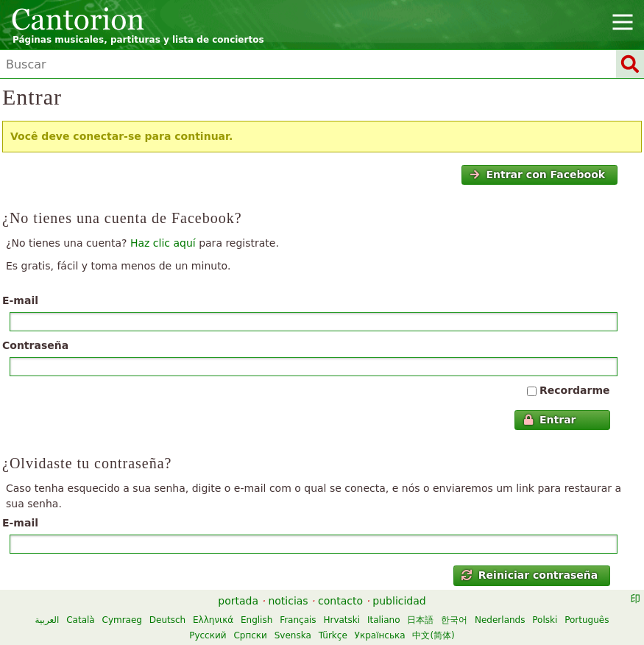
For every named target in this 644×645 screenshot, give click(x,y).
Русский (208, 635)
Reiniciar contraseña (530, 575)
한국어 (454, 620)
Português (587, 620)
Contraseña (35, 345)
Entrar (550, 420)
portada (238, 601)
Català (80, 620)
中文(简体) (433, 635)
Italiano (384, 620)
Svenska (293, 635)
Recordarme (575, 390)
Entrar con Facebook (537, 175)
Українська (380, 635)
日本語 (420, 620)
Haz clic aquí (163, 243)
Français (298, 620)
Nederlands (500, 620)
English (256, 620)
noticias (288, 601)
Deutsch (167, 620)
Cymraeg (122, 620)
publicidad (399, 601)
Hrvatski (342, 620)
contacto (340, 601)
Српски (250, 635)
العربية (47, 620)
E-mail (20, 300)
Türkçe (333, 635)
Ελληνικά (213, 620)
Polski (545, 620)
